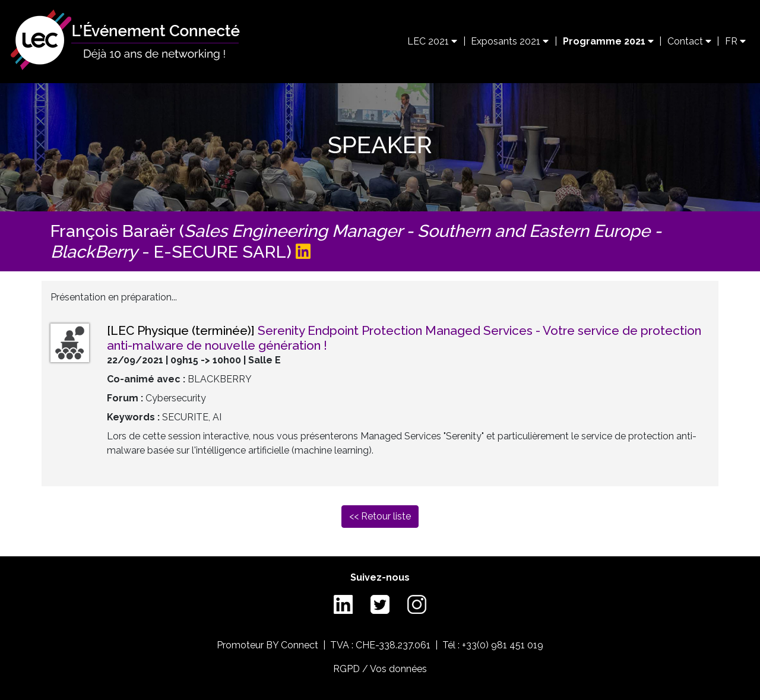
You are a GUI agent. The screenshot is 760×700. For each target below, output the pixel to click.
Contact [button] (689, 41)
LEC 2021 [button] (432, 41)
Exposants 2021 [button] (510, 41)
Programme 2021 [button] (608, 41)
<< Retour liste (380, 516)
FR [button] (735, 41)
